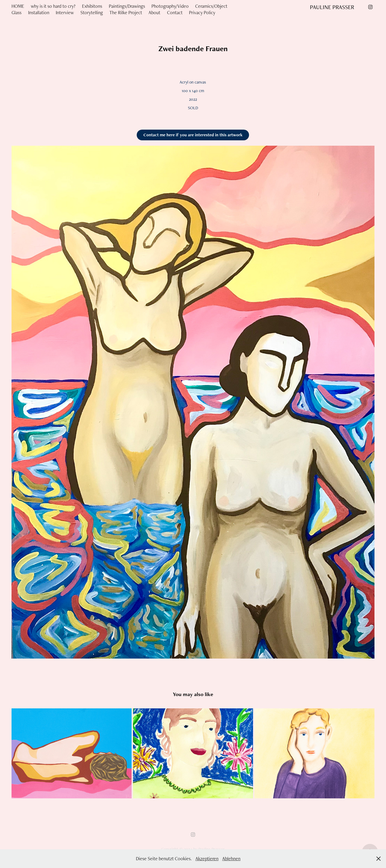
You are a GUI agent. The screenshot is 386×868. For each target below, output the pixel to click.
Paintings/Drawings (127, 6)
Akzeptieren (207, 858)
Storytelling (92, 12)
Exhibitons (92, 6)
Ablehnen (231, 858)
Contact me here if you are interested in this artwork (193, 135)
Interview (65, 12)
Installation (39, 12)
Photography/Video (170, 6)
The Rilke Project (126, 12)
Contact (175, 12)
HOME (18, 6)
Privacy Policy (202, 12)
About (154, 12)
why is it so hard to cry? (53, 6)
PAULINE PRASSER (332, 7)
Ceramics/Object (211, 6)
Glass (16, 12)
